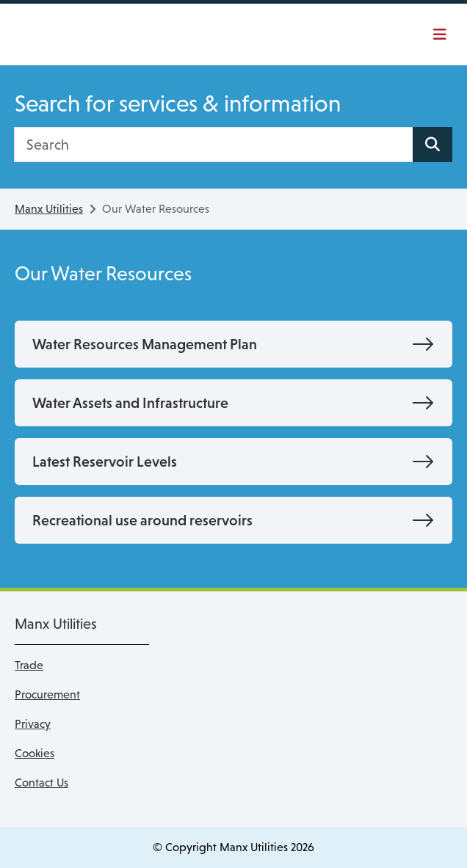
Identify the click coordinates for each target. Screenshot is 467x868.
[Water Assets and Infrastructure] (233, 403)
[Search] (214, 145)
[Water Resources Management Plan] (233, 344)
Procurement (47, 694)
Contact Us (41, 783)
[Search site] (432, 145)
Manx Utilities (49, 209)
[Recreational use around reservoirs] (233, 520)
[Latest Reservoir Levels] (233, 462)
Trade (29, 665)
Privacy (33, 724)
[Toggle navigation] (438, 34)
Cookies (35, 753)
